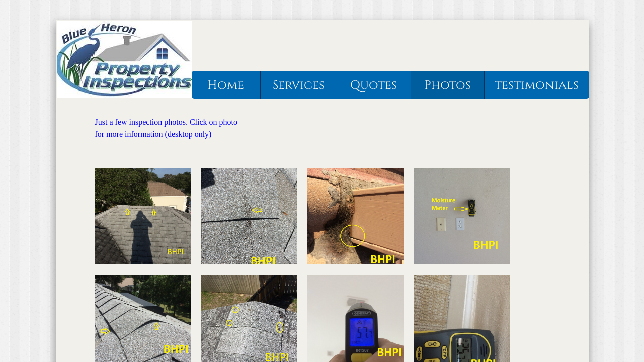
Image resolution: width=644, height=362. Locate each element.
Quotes (374, 85)
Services (299, 85)
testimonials (537, 85)
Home (226, 85)
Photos (448, 85)
